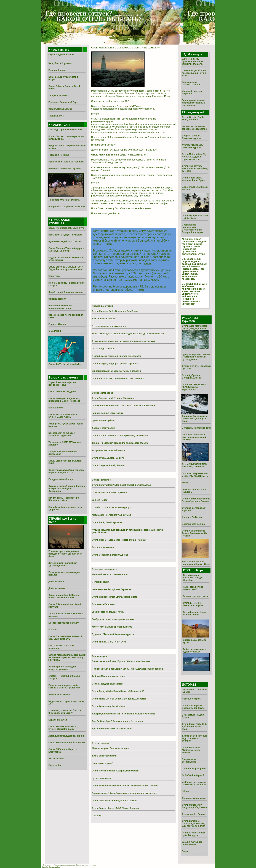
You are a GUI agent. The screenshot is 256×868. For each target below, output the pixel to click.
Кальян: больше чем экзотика (108, 413)
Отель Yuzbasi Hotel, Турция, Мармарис (113, 398)
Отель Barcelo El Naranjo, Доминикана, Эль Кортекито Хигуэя (194, 823)
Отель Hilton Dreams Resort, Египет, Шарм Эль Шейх (63, 728)
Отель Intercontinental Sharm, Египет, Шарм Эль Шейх (64, 596)
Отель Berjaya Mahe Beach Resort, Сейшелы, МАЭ (118, 691)
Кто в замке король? (103, 763)
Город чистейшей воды (61, 479)
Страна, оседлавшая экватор (107, 684)
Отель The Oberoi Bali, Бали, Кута (66, 228)
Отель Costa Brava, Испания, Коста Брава (194, 179)
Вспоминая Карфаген (103, 604)
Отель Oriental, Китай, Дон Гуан (109, 458)
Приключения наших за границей (66, 162)
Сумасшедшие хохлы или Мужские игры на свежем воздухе (124, 341)
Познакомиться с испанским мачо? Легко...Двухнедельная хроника (128, 669)
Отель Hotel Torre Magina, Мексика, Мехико (191, 750)
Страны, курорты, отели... (62, 55)
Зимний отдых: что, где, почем (108, 612)
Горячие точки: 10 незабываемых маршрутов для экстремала (125, 793)
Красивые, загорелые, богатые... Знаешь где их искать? (66, 712)
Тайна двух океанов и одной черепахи (194, 651)
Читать (109, 244)
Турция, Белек (56, 116)
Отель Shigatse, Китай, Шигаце (108, 465)
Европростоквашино (103, 547)
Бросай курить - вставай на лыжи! (191, 83)
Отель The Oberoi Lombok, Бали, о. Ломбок (115, 801)
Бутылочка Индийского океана (65, 242)
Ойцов (185, 791)
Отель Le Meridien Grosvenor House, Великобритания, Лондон (125, 786)
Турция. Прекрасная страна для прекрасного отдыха (120, 443)
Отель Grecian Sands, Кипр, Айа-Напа (193, 118)
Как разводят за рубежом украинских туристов (62, 434)
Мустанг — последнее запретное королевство (194, 128)
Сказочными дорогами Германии (109, 493)
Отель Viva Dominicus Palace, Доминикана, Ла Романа (194, 533)
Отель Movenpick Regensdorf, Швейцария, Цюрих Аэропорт (64, 400)
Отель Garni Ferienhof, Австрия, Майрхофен (115, 771)
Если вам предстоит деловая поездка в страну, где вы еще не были (66, 554)
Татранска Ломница (59, 155)
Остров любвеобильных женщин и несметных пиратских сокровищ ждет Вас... (67, 657)
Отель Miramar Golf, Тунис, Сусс (109, 642)
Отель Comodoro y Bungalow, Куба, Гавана (194, 806)
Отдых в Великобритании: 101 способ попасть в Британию (123, 406)
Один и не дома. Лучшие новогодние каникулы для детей (192, 61)
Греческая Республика (104, 421)
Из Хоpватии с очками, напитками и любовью (194, 783)
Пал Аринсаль (56, 408)
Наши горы (54, 276)
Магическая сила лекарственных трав (112, 627)
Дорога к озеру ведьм (103, 428)
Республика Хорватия (60, 63)
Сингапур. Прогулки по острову (65, 130)
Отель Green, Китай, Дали (62, 392)
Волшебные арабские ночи (196, 428)
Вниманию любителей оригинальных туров (60, 307)
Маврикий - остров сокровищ (192, 92)
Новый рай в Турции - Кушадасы (66, 235)
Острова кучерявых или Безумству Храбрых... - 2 (195, 475)
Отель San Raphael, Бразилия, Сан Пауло (193, 707)
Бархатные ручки (58, 720)
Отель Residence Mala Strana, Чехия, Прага (115, 597)
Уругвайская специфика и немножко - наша (62, 384)
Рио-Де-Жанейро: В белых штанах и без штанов (117, 721)
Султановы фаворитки (194, 769)
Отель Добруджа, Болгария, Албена (191, 377)
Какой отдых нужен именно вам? (193, 588)
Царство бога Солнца (193, 524)
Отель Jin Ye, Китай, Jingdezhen (65, 364)
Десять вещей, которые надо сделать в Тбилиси (194, 738)
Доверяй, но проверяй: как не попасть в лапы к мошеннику (123, 714)
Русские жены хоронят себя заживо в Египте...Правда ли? (64, 686)
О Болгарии (55, 331)
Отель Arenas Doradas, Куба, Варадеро (194, 834)
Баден (185, 851)
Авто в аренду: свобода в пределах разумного (62, 668)
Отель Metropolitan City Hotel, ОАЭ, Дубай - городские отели (194, 157)
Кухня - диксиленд (102, 778)
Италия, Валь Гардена (60, 109)
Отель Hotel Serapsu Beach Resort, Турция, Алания (119, 540)
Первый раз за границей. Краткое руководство (117, 356)
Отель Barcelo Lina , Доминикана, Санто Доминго (118, 379)
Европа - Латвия (57, 324)
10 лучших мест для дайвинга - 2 (109, 450)
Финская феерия (57, 299)
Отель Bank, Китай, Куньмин (107, 522)
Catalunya (97, 816)
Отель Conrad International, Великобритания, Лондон (196, 500)
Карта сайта (55, 765)
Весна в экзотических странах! (65, 169)
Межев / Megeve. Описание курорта (110, 748)
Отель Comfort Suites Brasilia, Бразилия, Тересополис (121, 436)
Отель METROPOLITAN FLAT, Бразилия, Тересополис (194, 387)
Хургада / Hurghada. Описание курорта (192, 146)
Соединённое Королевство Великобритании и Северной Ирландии (193, 229)
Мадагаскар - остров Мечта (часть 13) (112, 515)
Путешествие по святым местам (109, 326)
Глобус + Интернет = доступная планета (113, 619)
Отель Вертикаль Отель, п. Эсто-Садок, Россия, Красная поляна (66, 268)
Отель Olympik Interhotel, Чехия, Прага (195, 217)
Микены (186, 483)
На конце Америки (192, 699)
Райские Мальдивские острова (108, 676)
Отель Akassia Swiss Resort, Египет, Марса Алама (63, 416)
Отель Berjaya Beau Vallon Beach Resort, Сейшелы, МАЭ (122, 485)
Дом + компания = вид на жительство (112, 729)
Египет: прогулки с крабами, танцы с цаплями (116, 371)
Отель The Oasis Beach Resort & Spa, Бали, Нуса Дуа (65, 638)
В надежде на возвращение (189, 761)
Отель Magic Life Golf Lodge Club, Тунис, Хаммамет (119, 699)
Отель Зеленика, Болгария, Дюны (110, 555)
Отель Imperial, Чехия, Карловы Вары (195, 613)
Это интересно (56, 759)
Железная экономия (59, 695)
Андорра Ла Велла (192, 517)
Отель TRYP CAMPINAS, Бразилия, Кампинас (194, 465)
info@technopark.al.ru (51, 867)
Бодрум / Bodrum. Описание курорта (192, 137)
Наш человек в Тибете (104, 319)
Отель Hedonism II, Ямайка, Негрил (67, 743)
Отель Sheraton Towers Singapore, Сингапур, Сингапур (66, 250)
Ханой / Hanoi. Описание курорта (66, 292)
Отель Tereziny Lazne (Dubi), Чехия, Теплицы (116, 808)
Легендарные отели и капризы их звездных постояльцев (193, 103)
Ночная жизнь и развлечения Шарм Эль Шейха (64, 499)
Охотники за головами (194, 798)
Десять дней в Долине (194, 814)
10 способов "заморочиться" (64, 623)
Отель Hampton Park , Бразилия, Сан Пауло (115, 311)
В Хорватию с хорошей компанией (67, 207)
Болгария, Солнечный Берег (64, 102)
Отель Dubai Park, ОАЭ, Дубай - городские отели (194, 727)
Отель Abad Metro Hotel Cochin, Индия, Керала (194, 327)
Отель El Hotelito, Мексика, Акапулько (194, 604)
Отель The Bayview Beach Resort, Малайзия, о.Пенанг (195, 169)
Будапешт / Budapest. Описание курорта (113, 634)
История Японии (57, 70)
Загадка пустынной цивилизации (192, 843)
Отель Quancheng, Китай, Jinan (108, 706)
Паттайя (53, 630)
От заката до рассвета (104, 349)
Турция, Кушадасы (58, 95)
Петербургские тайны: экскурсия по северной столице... (194, 437)
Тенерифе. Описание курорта (64, 200)
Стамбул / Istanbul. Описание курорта (112, 507)
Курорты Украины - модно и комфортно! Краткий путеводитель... (196, 357)
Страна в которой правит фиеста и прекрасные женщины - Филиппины (67, 489)
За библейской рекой (193, 775)
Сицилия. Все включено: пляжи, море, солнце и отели (195, 419)
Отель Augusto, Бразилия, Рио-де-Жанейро (193, 578)
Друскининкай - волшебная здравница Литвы (63, 564)
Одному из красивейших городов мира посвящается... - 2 (66, 471)
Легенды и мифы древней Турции (67, 736)
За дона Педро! (100, 500)
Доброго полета (57, 582)
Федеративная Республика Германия (111, 589)
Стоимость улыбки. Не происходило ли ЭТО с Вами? (194, 73)
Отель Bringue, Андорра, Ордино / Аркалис (115, 364)
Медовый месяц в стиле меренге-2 (110, 574)
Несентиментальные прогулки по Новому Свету (196, 563)
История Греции (100, 582)
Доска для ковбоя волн (104, 756)
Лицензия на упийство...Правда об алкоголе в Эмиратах (122, 661)
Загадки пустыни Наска (195, 596)
